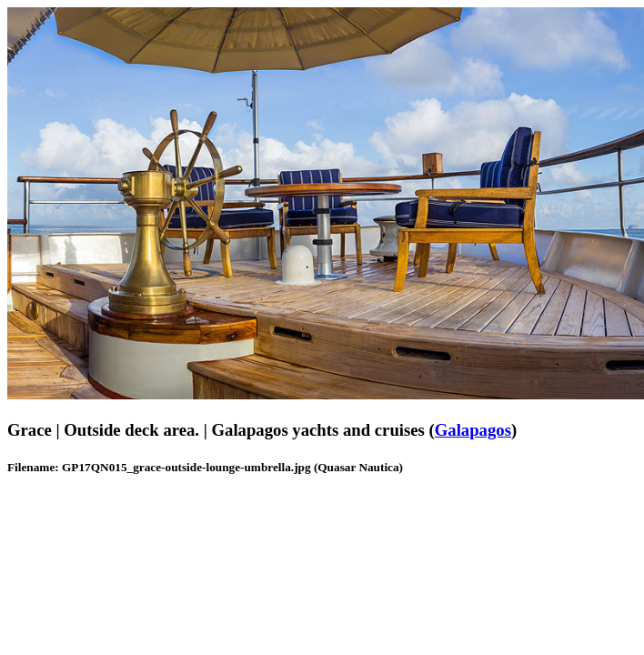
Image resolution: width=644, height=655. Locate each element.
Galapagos (473, 430)
